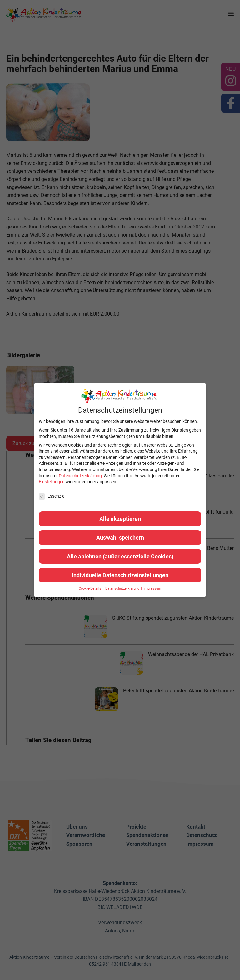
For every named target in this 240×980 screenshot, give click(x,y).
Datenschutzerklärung (80, 476)
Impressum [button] (152, 589)
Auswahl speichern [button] (120, 538)
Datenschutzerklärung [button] (123, 589)
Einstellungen (52, 482)
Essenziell (52, 496)
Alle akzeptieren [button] (120, 519)
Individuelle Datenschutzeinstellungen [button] (120, 575)
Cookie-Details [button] (90, 589)
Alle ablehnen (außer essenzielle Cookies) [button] (120, 556)
